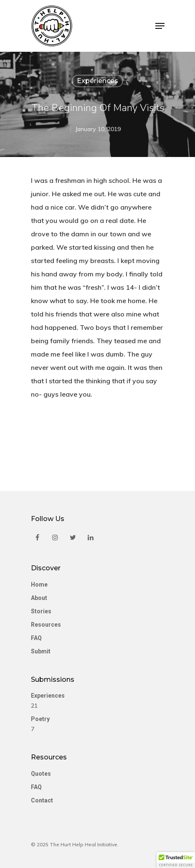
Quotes (41, 774)
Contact (42, 800)
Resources (46, 625)
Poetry (40, 719)
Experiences (97, 81)
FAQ (36, 638)
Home (39, 585)
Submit (41, 651)
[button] (176, 860)
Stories (41, 611)
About (39, 598)
